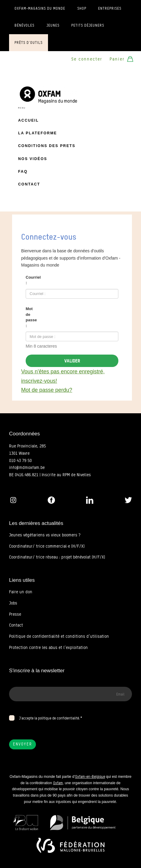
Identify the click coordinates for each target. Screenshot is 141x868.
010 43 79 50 (20, 460)
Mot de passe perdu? (47, 390)
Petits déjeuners (88, 25)
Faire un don (21, 592)
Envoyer (22, 744)
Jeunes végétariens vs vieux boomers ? (45, 535)
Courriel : (33, 280)
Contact (29, 184)
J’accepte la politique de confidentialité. (50, 718)
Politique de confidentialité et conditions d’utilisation (59, 636)
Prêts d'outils (29, 43)
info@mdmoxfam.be (27, 467)
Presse (15, 614)
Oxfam (58, 783)
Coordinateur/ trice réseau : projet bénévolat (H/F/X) (57, 557)
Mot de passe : (31, 317)
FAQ (23, 172)
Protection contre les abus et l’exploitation (48, 647)
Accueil (28, 120)
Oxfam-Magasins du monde (40, 8)
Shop (82, 8)
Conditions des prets (47, 146)
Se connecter (87, 59)
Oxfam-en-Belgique (90, 776)
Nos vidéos (33, 159)
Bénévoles (24, 25)
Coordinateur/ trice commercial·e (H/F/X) (47, 546)
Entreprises (110, 8)
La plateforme (38, 133)
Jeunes (53, 25)
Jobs (13, 603)
